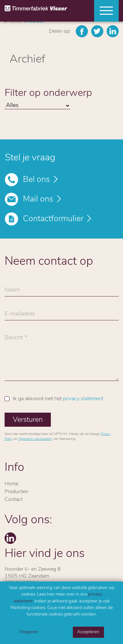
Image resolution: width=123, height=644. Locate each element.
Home (11, 484)
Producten (16, 492)
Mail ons (38, 199)
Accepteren (88, 632)
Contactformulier (53, 219)
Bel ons (36, 180)
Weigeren (29, 632)
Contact (14, 500)
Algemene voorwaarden (35, 439)
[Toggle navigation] (104, 11)
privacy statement (83, 399)
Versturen (28, 420)
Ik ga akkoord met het (58, 399)
